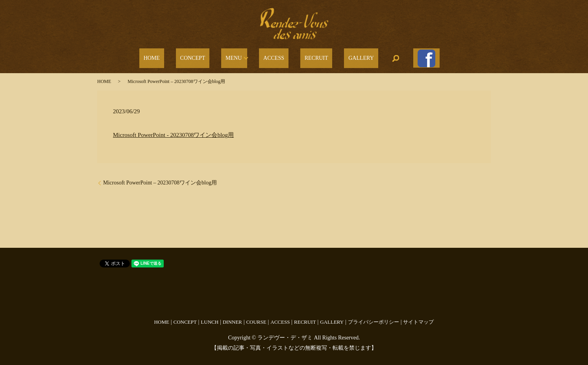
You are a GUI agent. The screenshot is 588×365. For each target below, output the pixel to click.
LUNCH (210, 318)
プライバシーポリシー (374, 318)
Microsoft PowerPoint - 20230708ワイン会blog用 (173, 131)
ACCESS (276, 56)
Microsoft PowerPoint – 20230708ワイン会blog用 (160, 179)
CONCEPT (208, 56)
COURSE (256, 318)
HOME (175, 56)
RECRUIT (310, 56)
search (377, 56)
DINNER (232, 318)
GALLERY (346, 56)
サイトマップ (418, 318)
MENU (240, 56)
